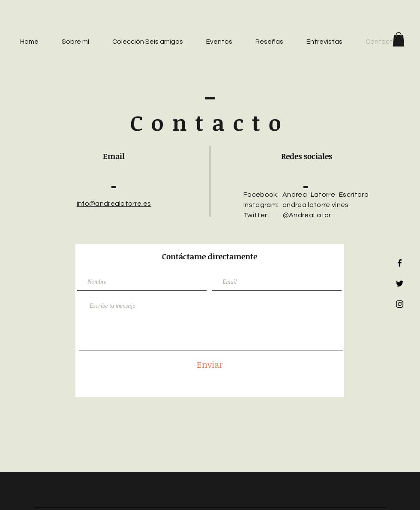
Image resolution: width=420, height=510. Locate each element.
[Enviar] (210, 364)
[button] (399, 39)
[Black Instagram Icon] (400, 304)
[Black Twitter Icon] (400, 283)
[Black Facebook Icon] (400, 263)
